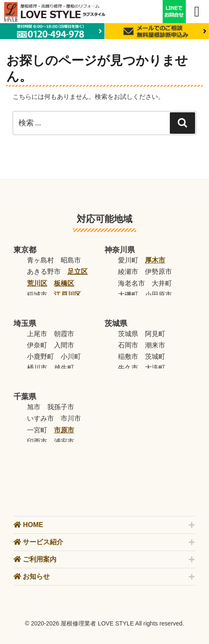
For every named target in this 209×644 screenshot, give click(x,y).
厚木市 (155, 260)
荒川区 (37, 283)
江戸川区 (67, 295)
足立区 (78, 272)
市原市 (64, 430)
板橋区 (64, 283)
